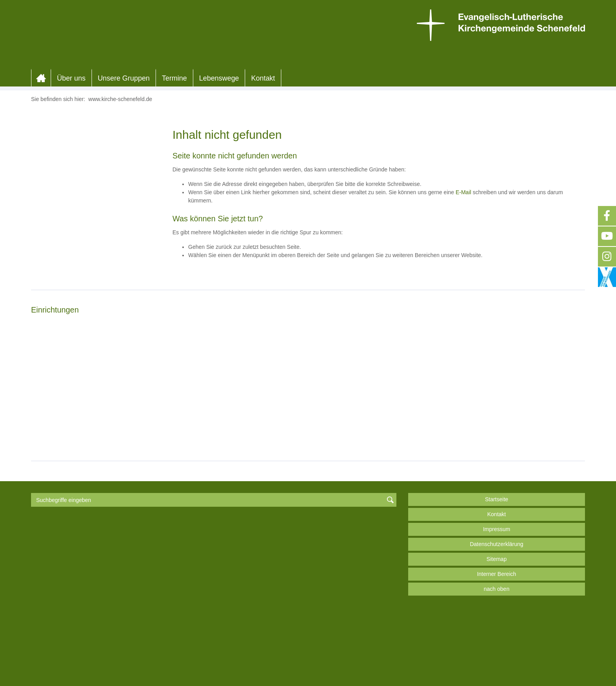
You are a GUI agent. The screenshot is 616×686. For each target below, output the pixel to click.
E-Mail (464, 284)
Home (41, 170)
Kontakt (263, 170)
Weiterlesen (57, 510)
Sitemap (496, 631)
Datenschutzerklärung (497, 616)
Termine (174, 170)
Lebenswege (219, 170)
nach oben (496, 661)
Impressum (496, 601)
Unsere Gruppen (124, 170)
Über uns (71, 170)
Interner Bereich (497, 646)
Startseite (496, 572)
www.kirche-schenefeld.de (120, 191)
